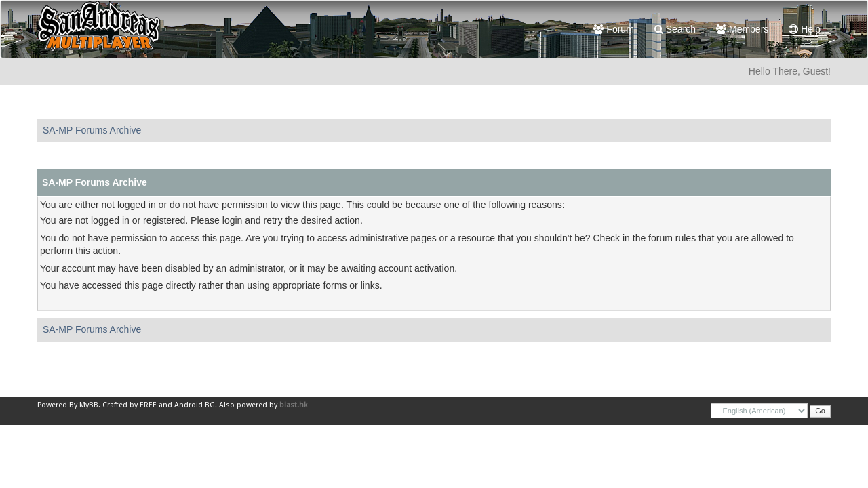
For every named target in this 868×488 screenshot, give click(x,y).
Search (675, 29)
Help (805, 29)
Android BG (195, 405)
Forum (613, 29)
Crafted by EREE (130, 405)
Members (742, 29)
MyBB (89, 405)
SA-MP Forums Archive (92, 130)
